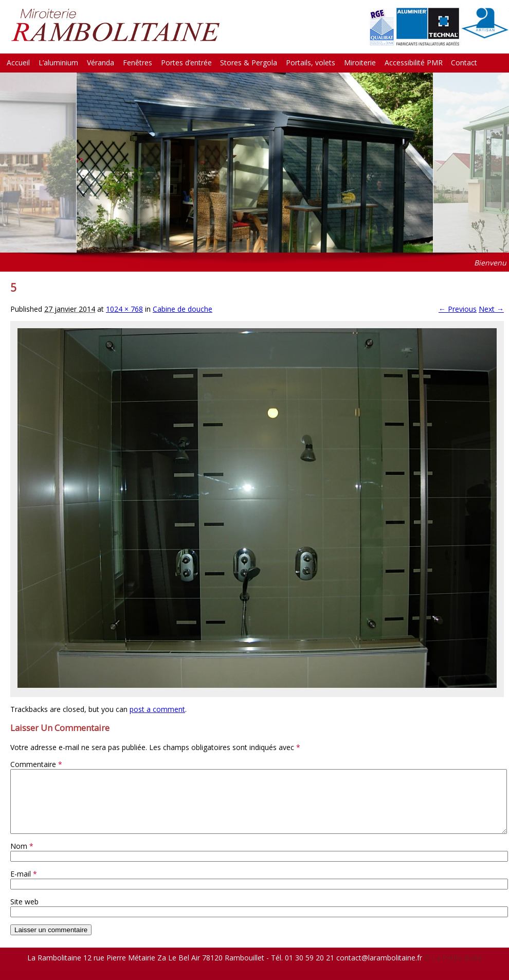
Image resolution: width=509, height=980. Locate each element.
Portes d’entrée (186, 63)
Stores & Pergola (249, 63)
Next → (491, 309)
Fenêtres (138, 63)
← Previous (458, 309)
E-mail (24, 886)
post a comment (157, 709)
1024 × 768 (124, 309)
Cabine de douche (183, 309)
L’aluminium (58, 63)
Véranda (101, 63)
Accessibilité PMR (414, 63)
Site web (24, 914)
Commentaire (36, 764)
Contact (464, 63)
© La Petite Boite (453, 970)
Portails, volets (311, 63)
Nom (22, 858)
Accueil (18, 63)
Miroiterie (360, 63)
